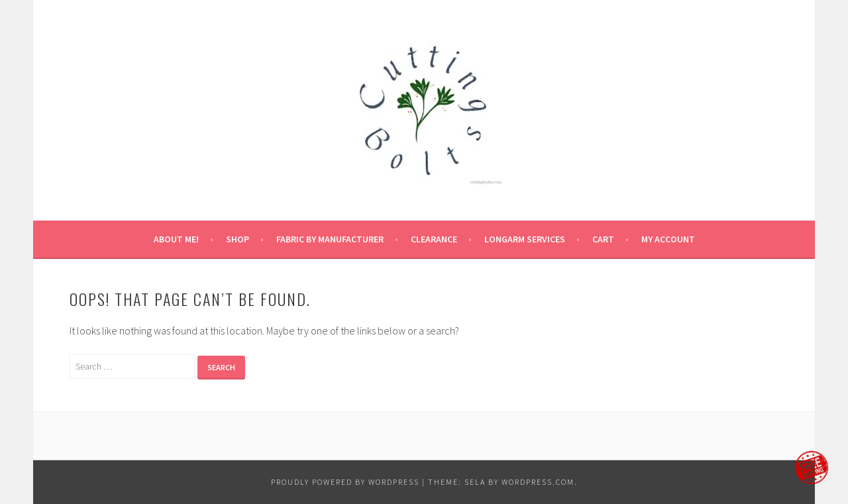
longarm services (525, 239)
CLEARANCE (434, 239)
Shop (238, 239)
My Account (668, 239)
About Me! (176, 239)
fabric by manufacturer (330, 239)
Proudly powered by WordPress (345, 482)
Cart (603, 239)
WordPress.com (538, 482)
